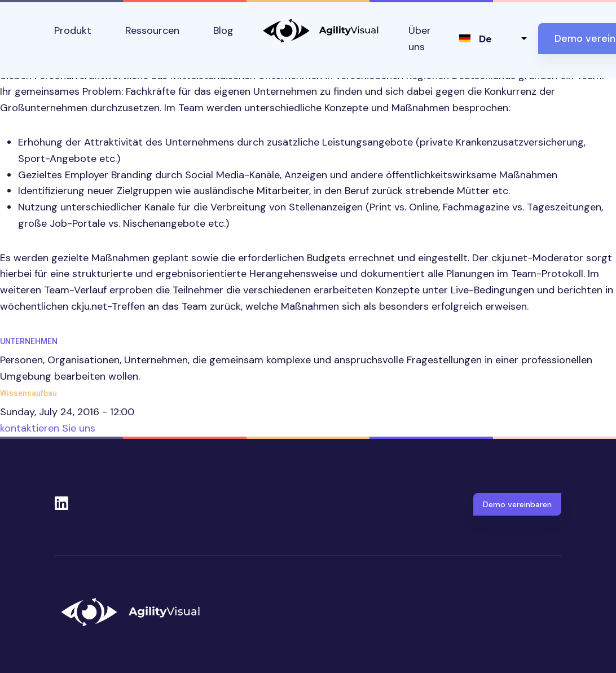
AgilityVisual (321, 31)
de (485, 39)
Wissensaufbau (28, 393)
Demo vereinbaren (517, 504)
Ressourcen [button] (152, 30)
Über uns (420, 39)
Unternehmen (29, 341)
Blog (223, 30)
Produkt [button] (73, 30)
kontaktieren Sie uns (48, 428)
